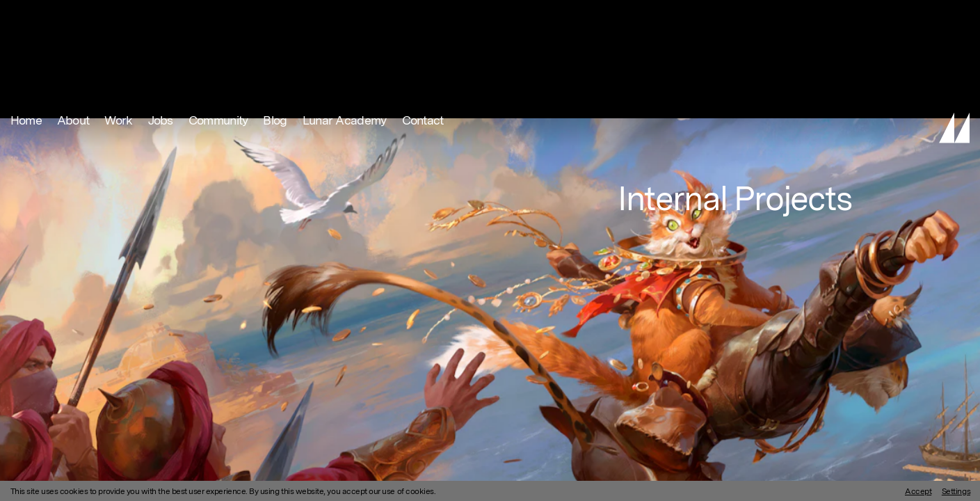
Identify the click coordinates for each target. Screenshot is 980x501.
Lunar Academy (345, 18)
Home (26, 18)
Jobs (161, 18)
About (73, 18)
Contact (423, 18)
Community (218, 18)
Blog (275, 18)
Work (118, 18)
